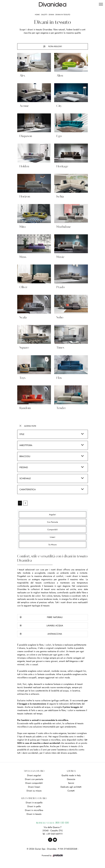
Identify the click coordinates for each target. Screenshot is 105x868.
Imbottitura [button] (26, 445)
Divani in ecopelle (34, 803)
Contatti (71, 791)
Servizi (71, 783)
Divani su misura (34, 791)
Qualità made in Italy (71, 775)
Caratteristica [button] (28, 489)
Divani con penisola (34, 779)
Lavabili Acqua (41, 626)
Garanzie (71, 779)
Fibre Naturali (41, 617)
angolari (52, 515)
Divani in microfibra (34, 810)
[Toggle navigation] (101, 4)
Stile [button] (22, 434)
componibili (52, 530)
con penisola (52, 522)
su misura (52, 545)
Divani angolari (34, 775)
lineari (53, 537)
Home (37, 15)
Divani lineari (34, 787)
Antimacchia (41, 634)
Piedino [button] (24, 467)
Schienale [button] (25, 478)
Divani (51, 15)
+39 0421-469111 (54, 834)
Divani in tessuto (63, 15)
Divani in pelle (34, 806)
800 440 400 (62, 823)
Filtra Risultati (53, 46)
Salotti (44, 15)
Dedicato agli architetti (71, 787)
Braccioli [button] (25, 456)
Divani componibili (34, 783)
